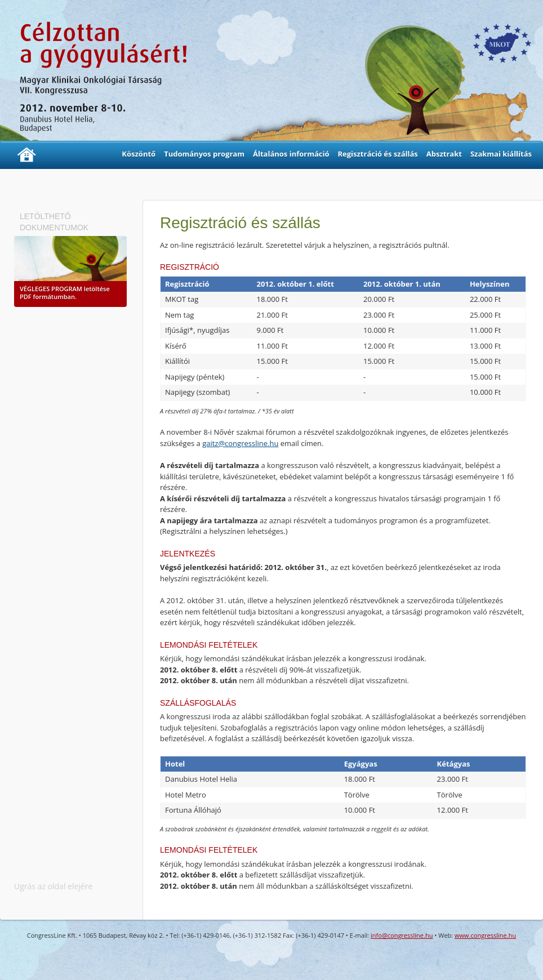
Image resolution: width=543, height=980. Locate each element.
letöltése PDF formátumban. (65, 293)
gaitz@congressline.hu (240, 443)
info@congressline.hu (402, 935)
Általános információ (291, 154)
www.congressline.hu (485, 935)
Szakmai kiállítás (501, 154)
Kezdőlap (27, 155)
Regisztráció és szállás (377, 154)
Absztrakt (444, 154)
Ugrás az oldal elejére (53, 886)
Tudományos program (204, 154)
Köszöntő (139, 154)
